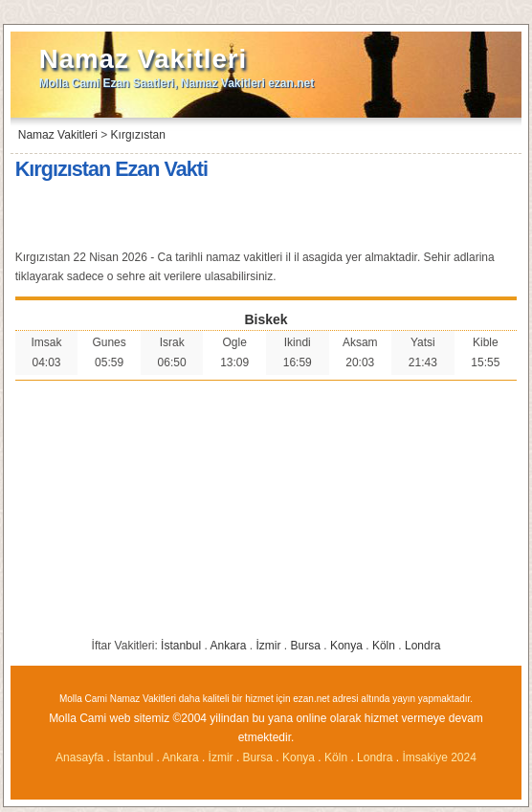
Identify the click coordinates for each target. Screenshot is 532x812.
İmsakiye (426, 757)
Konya (346, 646)
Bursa (306, 646)
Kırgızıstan (138, 135)
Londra (422, 646)
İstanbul (181, 646)
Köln (384, 646)
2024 (464, 757)
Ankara (228, 646)
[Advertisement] (266, 217)
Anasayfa (79, 757)
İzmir (269, 646)
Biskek (266, 319)
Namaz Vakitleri (143, 59)
